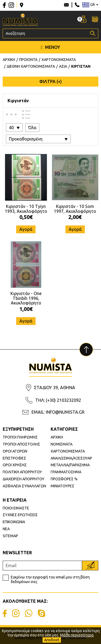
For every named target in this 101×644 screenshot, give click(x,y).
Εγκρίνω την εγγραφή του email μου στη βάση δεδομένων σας (50, 579)
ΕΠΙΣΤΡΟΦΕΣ (14, 458)
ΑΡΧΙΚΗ (57, 437)
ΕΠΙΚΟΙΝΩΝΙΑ (14, 522)
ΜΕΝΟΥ (51, 47)
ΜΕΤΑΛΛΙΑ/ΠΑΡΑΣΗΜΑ (70, 465)
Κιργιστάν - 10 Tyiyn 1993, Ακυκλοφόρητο (26, 209)
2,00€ (75, 217)
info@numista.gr (66, 5)
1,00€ (26, 309)
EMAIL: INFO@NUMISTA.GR (58, 412)
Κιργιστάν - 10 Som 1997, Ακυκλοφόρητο (75, 209)
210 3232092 (77, 5)
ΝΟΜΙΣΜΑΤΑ (62, 444)
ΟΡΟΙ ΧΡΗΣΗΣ (15, 465)
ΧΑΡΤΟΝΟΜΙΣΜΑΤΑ (68, 451)
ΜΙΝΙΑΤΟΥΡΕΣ (62, 486)
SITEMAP (10, 536)
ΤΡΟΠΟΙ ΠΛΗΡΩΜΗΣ (20, 437)
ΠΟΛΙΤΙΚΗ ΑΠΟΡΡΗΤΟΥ (22, 472)
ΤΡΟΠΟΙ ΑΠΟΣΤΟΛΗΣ (21, 444)
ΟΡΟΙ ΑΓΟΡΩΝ (15, 451)
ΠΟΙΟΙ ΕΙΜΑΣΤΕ (16, 508)
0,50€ (26, 217)
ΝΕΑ (6, 529)
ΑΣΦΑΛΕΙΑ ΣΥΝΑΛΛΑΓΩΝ (24, 486)
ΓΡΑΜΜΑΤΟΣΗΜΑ (66, 472)
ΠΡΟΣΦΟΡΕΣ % (64, 479)
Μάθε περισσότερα (77, 635)
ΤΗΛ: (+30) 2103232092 (58, 400)
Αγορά (26, 229)
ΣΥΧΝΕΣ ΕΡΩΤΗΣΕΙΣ (20, 515)
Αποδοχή (52, 640)
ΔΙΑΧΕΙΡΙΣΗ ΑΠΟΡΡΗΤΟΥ (24, 479)
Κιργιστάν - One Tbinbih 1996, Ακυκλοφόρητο (26, 298)
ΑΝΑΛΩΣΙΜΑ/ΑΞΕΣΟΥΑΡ (71, 458)
